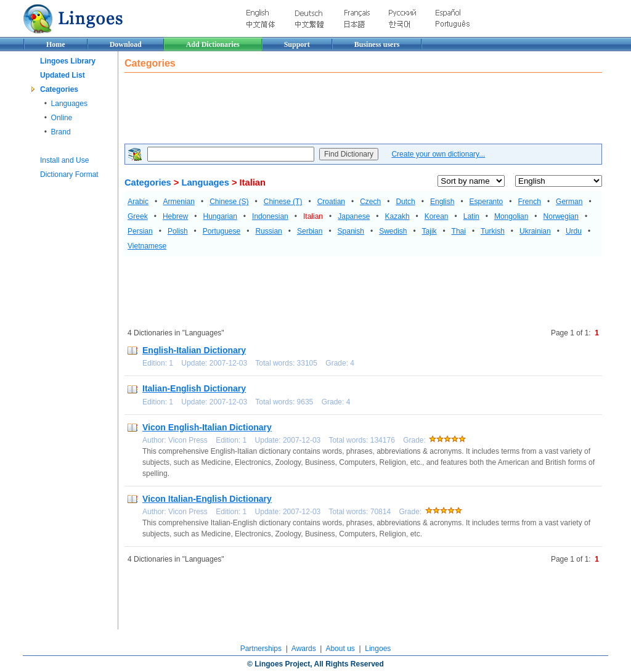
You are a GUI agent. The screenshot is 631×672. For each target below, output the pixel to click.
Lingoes (378, 649)
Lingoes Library (68, 61)
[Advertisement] (349, 110)
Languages (69, 104)
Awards (304, 649)
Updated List (63, 75)
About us (340, 649)
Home (56, 44)
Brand (61, 132)
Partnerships (261, 649)
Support (297, 44)
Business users (377, 44)
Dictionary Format (69, 174)
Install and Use (64, 160)
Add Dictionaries (213, 44)
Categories (59, 89)
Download (126, 44)
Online (62, 118)
